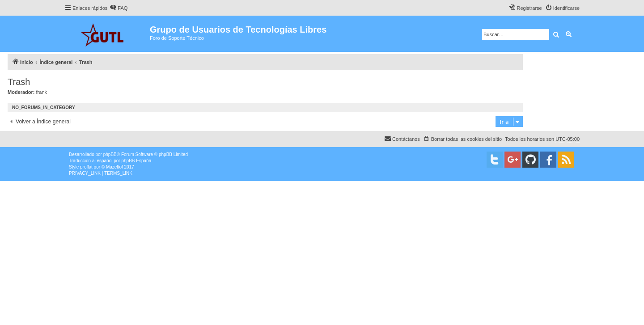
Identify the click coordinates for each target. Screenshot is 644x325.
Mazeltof (114, 167)
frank (42, 92)
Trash (19, 82)
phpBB (110, 154)
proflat (86, 167)
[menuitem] (119, 8)
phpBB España (136, 161)
